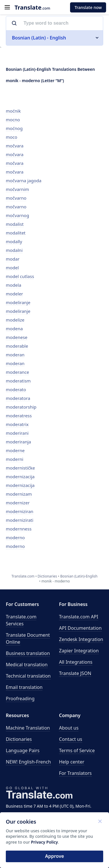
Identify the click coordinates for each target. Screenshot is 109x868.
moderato (16, 389)
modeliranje (18, 302)
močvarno (16, 198)
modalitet (16, 233)
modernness (19, 529)
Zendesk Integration (81, 639)
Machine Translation (28, 728)
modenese (17, 337)
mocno (13, 120)
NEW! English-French (28, 762)
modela (14, 285)
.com (32, 7)
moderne (15, 450)
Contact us (71, 739)
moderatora (18, 398)
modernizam (19, 494)
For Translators (75, 773)
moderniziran (20, 511)
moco (11, 137)
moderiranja (18, 442)
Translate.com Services (21, 620)
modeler (14, 294)
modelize (15, 320)
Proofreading (20, 699)
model (12, 268)
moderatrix (17, 424)
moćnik (13, 111)
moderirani (17, 433)
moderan (15, 355)
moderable (17, 346)
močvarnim (17, 189)
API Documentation (80, 628)
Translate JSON (75, 673)
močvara (15, 146)
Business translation (28, 653)
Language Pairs (23, 750)
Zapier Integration (79, 651)
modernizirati (20, 520)
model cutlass (20, 276)
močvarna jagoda (24, 181)
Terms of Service (77, 750)
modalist (15, 224)
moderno (15, 537)
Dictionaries (19, 739)
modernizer (18, 503)
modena (14, 329)
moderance (17, 372)
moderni (15, 459)
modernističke (20, 468)
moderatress (19, 416)
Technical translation (28, 676)
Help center (72, 762)
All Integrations (76, 662)
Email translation (24, 687)
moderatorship (21, 407)
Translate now (88, 7)
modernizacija (20, 477)
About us (69, 728)
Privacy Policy (45, 842)
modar (13, 259)
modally (14, 241)
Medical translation (27, 665)
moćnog (14, 128)
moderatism (18, 381)
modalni (14, 250)
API (79, 617)
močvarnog (17, 215)
